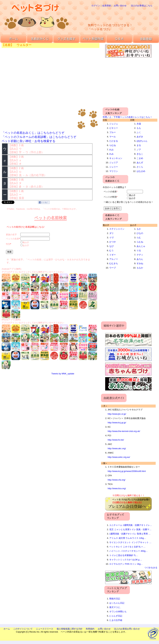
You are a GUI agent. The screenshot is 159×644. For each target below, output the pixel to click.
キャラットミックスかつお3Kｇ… (126, 560)
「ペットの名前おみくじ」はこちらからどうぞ (33, 133)
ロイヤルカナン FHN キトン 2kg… (126, 564)
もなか (140, 268)
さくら (140, 167)
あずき (140, 137)
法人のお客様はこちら (142, 6)
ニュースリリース (45, 629)
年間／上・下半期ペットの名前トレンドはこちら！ (127, 117)
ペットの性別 (110, 197)
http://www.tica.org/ (117, 488)
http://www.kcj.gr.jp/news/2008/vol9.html (127, 471)
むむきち (114, 263)
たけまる (114, 141)
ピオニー (114, 128)
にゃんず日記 (116, 616)
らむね (113, 145)
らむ (139, 238)
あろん (140, 259)
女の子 (26, 246)
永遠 (139, 124)
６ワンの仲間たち (118, 612)
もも (139, 128)
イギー (113, 255)
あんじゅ (141, 246)
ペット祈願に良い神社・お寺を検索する (28, 141)
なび (111, 246)
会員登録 (106, 6)
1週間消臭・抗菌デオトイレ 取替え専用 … (130, 534)
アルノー (114, 259)
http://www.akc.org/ (117, 448)
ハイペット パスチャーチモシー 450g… (128, 551)
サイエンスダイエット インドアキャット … (130, 542)
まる (139, 145)
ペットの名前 (12, 239)
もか (139, 229)
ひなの (140, 233)
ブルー (113, 132)
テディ (140, 255)
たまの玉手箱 (116, 620)
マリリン (114, 171)
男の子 (26, 243)
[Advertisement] (113, 33)
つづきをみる (151, 568)
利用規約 (90, 629)
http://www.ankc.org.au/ (119, 457)
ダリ (111, 233)
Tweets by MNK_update (63, 374)
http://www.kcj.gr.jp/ (117, 423)
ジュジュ (114, 124)
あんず (140, 163)
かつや (113, 242)
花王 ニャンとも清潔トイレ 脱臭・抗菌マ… (130, 529)
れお (111, 150)
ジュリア (114, 163)
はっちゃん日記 (117, 603)
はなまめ (141, 171)
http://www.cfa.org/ (117, 480)
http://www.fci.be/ (116, 440)
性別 (8, 244)
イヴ (111, 238)
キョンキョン (116, 158)
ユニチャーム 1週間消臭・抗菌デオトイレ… (131, 525)
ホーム (7, 629)
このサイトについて (23, 629)
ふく (139, 132)
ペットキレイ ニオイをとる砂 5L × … (127, 547)
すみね (140, 263)
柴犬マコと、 (116, 607)
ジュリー (114, 167)
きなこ (140, 154)
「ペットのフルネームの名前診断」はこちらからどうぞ (39, 137)
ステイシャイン (117, 229)
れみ (111, 154)
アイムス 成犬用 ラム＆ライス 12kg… (128, 538)
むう (111, 250)
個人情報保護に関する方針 (70, 629)
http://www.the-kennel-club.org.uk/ (124, 431)
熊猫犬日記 (115, 599)
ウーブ (113, 268)
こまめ (140, 158)
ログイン (96, 6)
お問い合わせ (120, 6)
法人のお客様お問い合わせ (127, 629)
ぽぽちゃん (142, 141)
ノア (139, 150)
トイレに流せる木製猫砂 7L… (124, 555)
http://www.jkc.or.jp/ (117, 414)
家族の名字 (11, 235)
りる (139, 250)
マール (113, 137)
